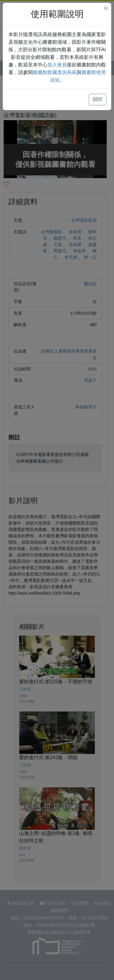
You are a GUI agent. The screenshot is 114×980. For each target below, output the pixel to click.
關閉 (98, 99)
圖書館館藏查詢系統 (55, 72)
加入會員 (57, 65)
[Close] (106, 8)
